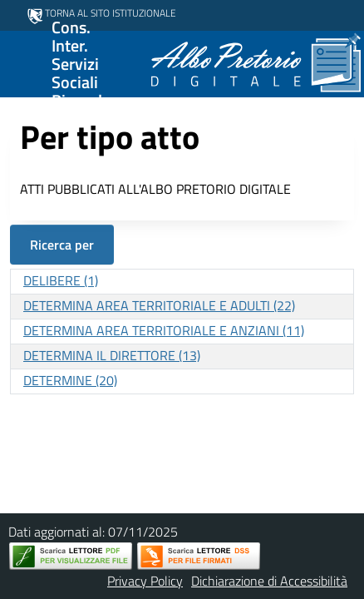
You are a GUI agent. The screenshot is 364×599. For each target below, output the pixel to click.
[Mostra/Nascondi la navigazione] (20, 62)
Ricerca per (62, 245)
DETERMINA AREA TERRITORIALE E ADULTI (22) (159, 305)
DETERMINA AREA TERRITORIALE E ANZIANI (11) (164, 330)
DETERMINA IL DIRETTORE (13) (112, 355)
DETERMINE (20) (70, 380)
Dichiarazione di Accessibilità (269, 581)
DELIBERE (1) (61, 280)
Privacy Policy (145, 581)
